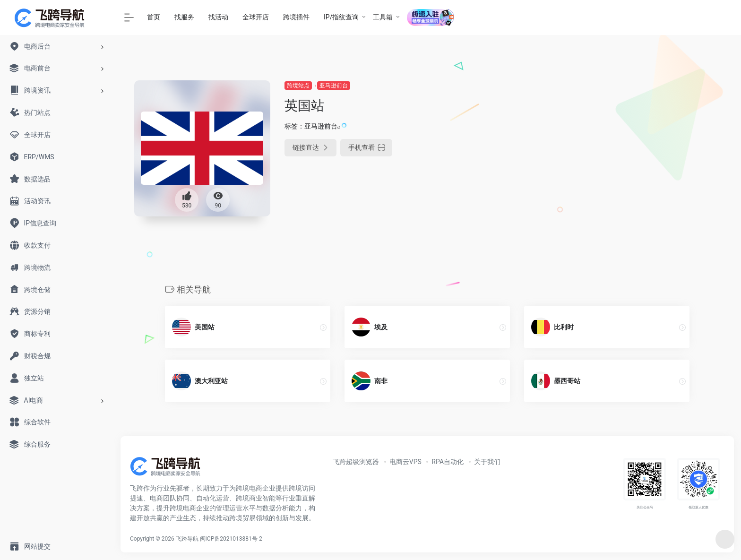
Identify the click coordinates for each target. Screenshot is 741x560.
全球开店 (256, 17)
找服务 (184, 17)
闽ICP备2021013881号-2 (231, 539)
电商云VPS (405, 462)
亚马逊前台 (334, 86)
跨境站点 (298, 86)
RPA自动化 (448, 462)
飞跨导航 (187, 539)
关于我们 (487, 462)
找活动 (218, 17)
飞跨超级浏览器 (356, 462)
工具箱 (383, 17)
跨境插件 (296, 17)
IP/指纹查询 (341, 17)
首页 (154, 17)
